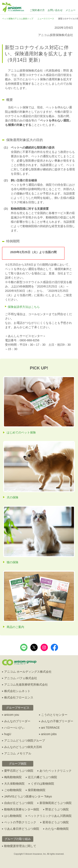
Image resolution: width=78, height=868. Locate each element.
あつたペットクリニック (56, 771)
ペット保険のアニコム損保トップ (18, 19)
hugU (8, 734)
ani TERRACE (50, 728)
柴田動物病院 (37, 790)
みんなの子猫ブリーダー (57, 721)
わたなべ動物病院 (57, 829)
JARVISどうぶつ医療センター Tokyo (28, 796)
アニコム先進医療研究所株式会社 (26, 685)
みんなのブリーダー (17, 721)
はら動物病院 (13, 816)
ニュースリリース (46, 19)
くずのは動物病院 (42, 784)
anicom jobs (49, 734)
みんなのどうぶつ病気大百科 (23, 747)
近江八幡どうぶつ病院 (42, 777)
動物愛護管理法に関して (20, 846)
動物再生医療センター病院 (22, 809)
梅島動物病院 (13, 777)
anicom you (12, 715)
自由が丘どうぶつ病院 (19, 803)
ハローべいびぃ (14, 728)
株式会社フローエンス (19, 697)
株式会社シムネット (17, 691)
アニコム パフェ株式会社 (21, 678)
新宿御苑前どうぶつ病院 (56, 803)
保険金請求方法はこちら (24, 307)
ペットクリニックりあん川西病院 (50, 816)
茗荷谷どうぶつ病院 (56, 822)
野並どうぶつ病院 (57, 809)
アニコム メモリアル (18, 753)
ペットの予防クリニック (20, 822)
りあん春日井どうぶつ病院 (22, 829)
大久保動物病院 (14, 784)
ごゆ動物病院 (13, 790)
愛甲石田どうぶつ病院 (19, 771)
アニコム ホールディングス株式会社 (28, 672)
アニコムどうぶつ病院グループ (25, 740)
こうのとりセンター (54, 715)
